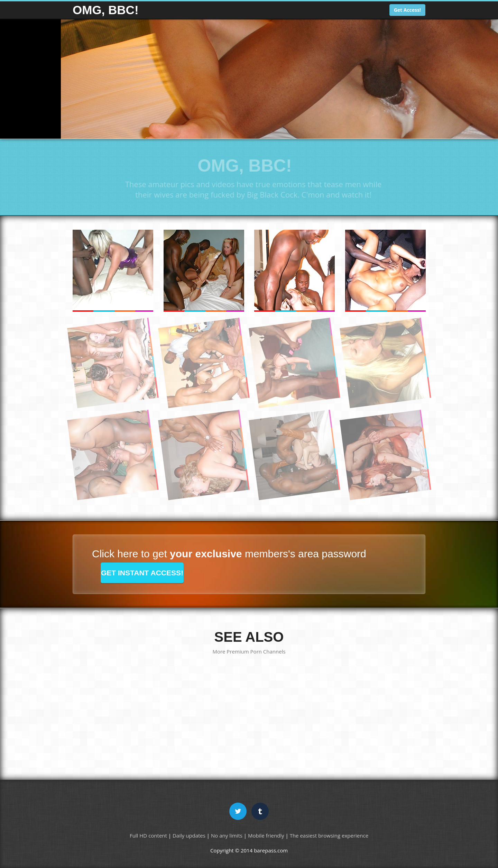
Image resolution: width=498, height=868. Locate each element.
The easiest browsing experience (329, 835)
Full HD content (148, 835)
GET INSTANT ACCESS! (142, 573)
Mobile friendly (266, 835)
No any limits (227, 835)
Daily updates (189, 835)
